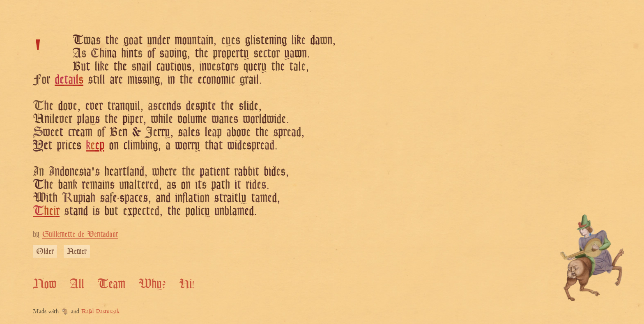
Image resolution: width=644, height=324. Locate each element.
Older (45, 251)
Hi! (187, 283)
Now (45, 283)
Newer (77, 251)
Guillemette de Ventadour (80, 234)
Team (111, 283)
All (77, 283)
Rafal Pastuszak (100, 312)
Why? (152, 283)
